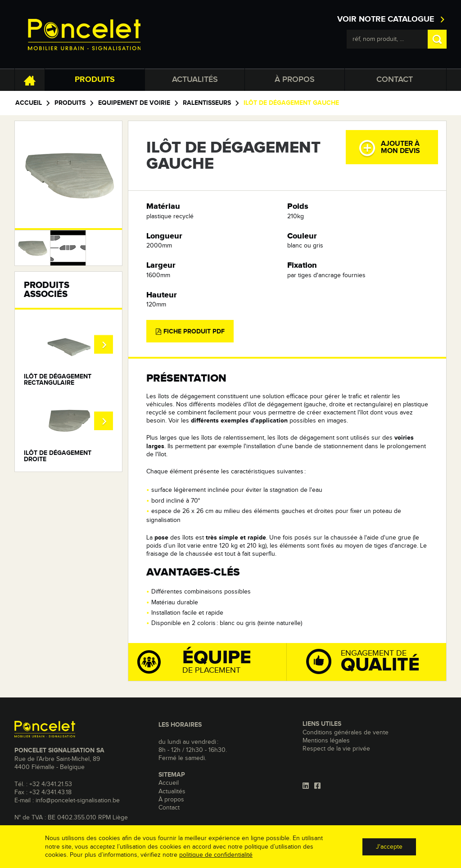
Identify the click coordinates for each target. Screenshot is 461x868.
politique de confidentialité (216, 855)
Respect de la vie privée (336, 749)
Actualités (195, 80)
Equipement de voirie (134, 103)
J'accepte (389, 847)
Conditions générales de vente (346, 733)
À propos (295, 80)
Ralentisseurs (207, 103)
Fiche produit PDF (190, 332)
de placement (212, 661)
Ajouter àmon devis (389, 148)
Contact (395, 80)
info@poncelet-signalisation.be (78, 801)
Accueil (29, 103)
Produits (95, 80)
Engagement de (375, 661)
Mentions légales (326, 741)
